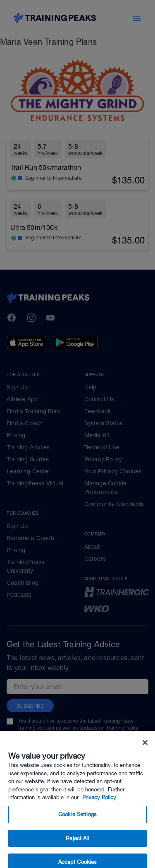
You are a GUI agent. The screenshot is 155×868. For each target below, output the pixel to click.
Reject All (77, 845)
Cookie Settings (77, 822)
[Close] (145, 750)
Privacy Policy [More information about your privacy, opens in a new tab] (99, 805)
